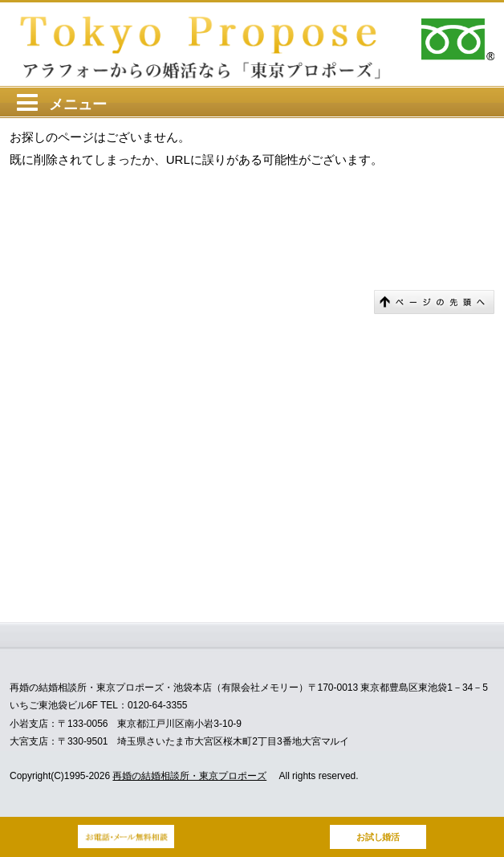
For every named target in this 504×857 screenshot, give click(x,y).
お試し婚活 (378, 837)
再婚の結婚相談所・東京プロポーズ (189, 776)
